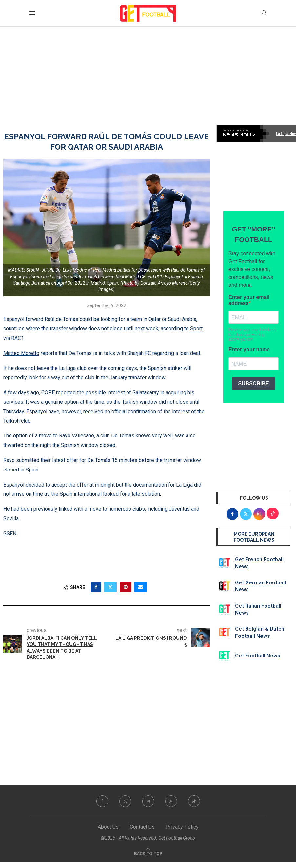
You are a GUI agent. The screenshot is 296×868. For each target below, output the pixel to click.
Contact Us (142, 827)
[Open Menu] (32, 13)
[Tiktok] (194, 801)
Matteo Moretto (21, 353)
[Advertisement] (148, 76)
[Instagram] (148, 801)
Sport (196, 329)
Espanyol (37, 411)
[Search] (264, 13)
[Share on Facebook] (96, 587)
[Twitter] (125, 801)
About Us (108, 827)
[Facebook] (102, 801)
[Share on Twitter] (110, 587)
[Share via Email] (141, 587)
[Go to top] (148, 853)
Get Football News (258, 656)
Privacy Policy (182, 827)
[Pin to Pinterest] (126, 587)
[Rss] (171, 801)
